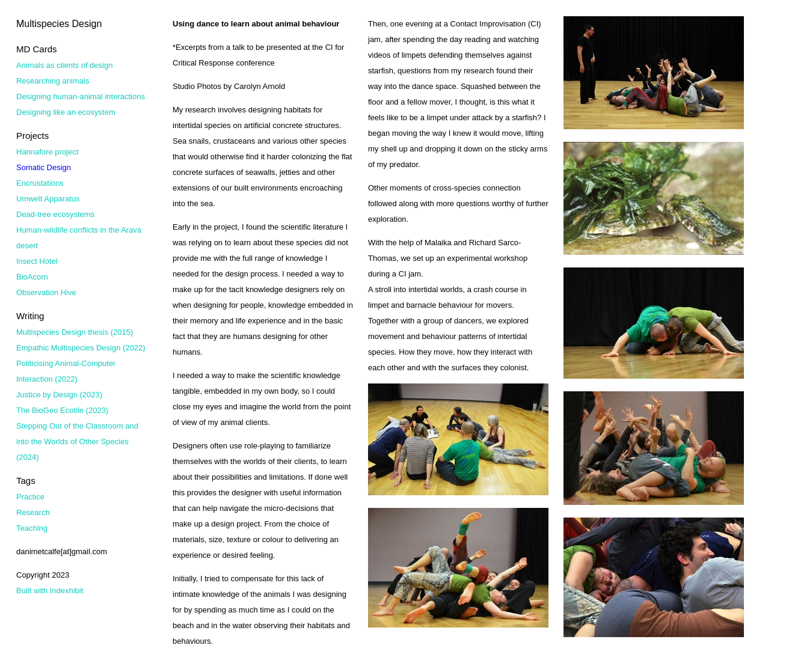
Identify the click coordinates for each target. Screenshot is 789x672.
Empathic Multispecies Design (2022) (81, 348)
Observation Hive (46, 292)
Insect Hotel (37, 261)
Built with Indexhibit (50, 591)
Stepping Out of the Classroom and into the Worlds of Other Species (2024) (77, 441)
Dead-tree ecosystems (55, 214)
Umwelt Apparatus (48, 199)
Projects (32, 136)
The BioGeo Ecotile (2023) (62, 410)
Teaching (32, 528)
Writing (30, 316)
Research (33, 512)
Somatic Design (44, 167)
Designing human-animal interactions (81, 96)
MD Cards (37, 49)
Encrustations (40, 183)
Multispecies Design (59, 24)
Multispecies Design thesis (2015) (75, 332)
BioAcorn (32, 277)
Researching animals (53, 81)
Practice (30, 497)
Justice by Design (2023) (59, 395)
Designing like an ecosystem (66, 112)
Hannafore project (47, 152)
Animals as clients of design (64, 65)
